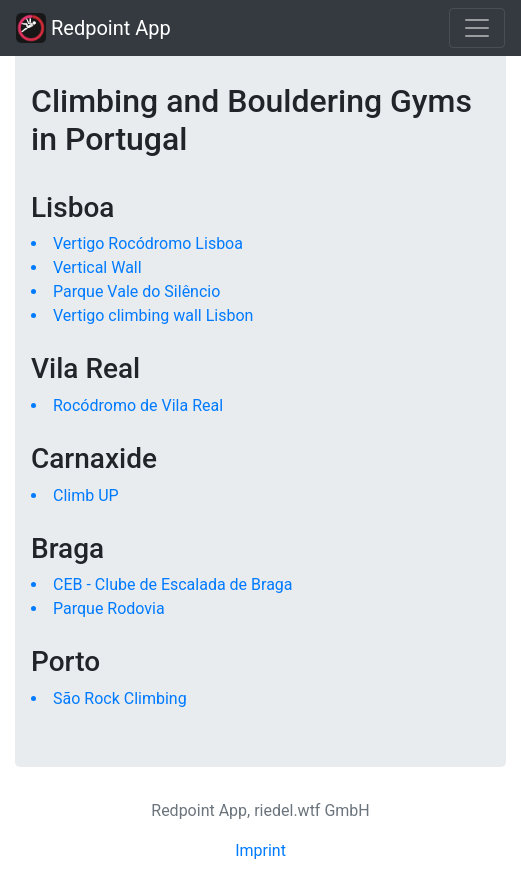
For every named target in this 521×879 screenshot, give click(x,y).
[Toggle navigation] (477, 28)
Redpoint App (93, 28)
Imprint (260, 850)
